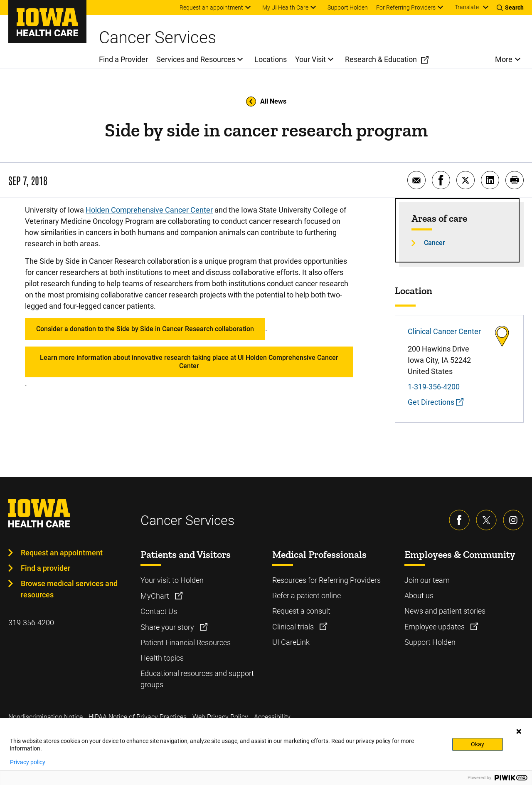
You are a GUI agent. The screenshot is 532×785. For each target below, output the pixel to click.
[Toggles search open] (510, 7)
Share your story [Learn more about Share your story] (168, 627)
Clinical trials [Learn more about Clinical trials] (294, 627)
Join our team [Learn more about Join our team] (427, 580)
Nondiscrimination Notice (46, 717)
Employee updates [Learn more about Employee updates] (435, 627)
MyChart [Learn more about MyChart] (156, 596)
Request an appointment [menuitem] (211, 7)
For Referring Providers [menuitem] (406, 7)
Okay (478, 744)
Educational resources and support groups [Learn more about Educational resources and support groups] (197, 679)
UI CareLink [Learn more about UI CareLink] (291, 642)
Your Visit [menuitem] (310, 59)
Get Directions (436, 402)
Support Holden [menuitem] (348, 7)
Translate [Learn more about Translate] (467, 7)
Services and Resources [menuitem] (196, 59)
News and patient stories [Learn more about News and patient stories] (445, 611)
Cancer (435, 243)
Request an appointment (62, 553)
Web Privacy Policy (220, 717)
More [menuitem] (504, 59)
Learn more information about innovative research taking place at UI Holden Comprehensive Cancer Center (189, 362)
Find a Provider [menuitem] (123, 59)
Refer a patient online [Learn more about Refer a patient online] (307, 596)
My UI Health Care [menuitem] (285, 7)
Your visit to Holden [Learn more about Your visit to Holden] (172, 580)
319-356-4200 (31, 623)
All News (266, 102)
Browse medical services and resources (69, 589)
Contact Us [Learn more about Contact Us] (159, 611)
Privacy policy (28, 762)
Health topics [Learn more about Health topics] (162, 658)
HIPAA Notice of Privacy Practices (138, 717)
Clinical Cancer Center (444, 331)
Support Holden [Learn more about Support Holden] (430, 642)
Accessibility (272, 717)
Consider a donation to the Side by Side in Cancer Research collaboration (145, 329)
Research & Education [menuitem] (381, 59)
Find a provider (46, 568)
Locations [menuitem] (271, 59)
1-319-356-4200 (434, 387)
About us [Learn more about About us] (419, 596)
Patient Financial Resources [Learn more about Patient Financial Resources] (186, 643)
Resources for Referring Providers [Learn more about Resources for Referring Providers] (326, 580)
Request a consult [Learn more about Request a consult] (301, 611)
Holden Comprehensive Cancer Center (149, 210)
